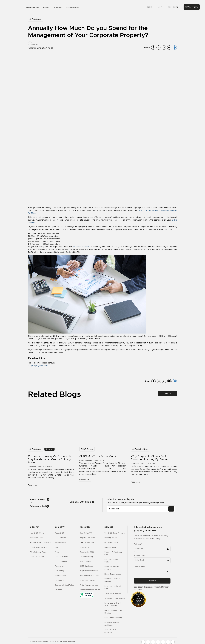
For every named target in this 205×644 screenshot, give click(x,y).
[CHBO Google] (173, 642)
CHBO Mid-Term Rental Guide (98, 456)
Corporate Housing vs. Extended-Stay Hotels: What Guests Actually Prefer (49, 459)
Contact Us (58, 7)
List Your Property (192, 7)
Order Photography (87, 580)
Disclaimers (59, 580)
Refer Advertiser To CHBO (90, 576)
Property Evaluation (87, 538)
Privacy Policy (60, 576)
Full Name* (138, 544)
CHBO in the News (140, 449)
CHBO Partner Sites (37, 557)
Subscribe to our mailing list (121, 499)
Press (57, 552)
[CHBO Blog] (153, 642)
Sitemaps (58, 590)
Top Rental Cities (36, 538)
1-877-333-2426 (40, 499)
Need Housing (174, 7)
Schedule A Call (110, 547)
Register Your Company (89, 571)
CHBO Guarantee (61, 557)
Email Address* (139, 556)
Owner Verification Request (90, 590)
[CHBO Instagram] (158, 642)
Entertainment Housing (113, 618)
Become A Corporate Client (40, 543)
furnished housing (81, 247)
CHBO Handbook (86, 566)
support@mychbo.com (38, 366)
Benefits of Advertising (39, 547)
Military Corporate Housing (115, 598)
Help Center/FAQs (86, 533)
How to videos (85, 561)
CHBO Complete (61, 561)
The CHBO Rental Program (115, 533)
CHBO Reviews (60, 538)
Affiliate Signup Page (38, 552)
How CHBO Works (32, 7)
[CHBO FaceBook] (143, 642)
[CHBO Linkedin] (163, 642)
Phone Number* (140, 567)
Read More (33, 485)
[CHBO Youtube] (148, 642)
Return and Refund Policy (64, 585)
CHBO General (36, 19)
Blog (57, 547)
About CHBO (60, 533)
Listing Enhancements (113, 574)
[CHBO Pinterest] (168, 642)
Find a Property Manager (89, 585)
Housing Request (111, 538)
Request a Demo (86, 547)
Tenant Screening (86, 557)
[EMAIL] (171, 509)
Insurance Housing (73, 7)
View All (167, 394)
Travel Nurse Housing (113, 593)
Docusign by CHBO (87, 552)
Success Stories (61, 543)
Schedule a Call (39, 506)
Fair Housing (60, 571)
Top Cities (46, 7)
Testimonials (60, 566)
